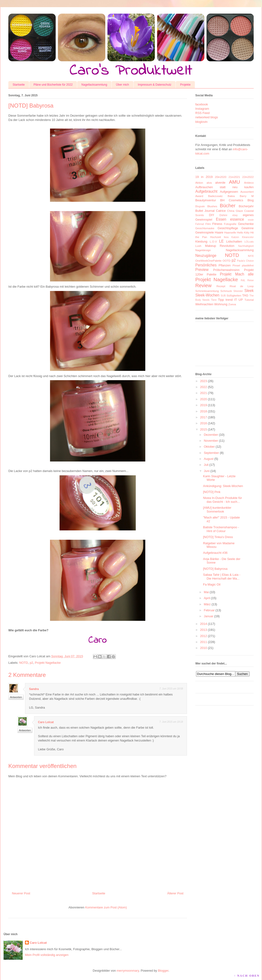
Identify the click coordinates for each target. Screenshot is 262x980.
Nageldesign (203, 250)
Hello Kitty (243, 232)
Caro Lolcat (46, 722)
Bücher (228, 205)
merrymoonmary (128, 971)
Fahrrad (200, 224)
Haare (219, 232)
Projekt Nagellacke (48, 663)
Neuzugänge (206, 256)
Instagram (202, 109)
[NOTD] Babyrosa (215, 569)
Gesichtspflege (228, 228)
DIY (212, 215)
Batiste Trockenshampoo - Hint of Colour (221, 529)
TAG (245, 295)
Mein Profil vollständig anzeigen (47, 955)
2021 (204, 393)
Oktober (209, 447)
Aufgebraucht (206, 191)
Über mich (123, 85)
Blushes (212, 206)
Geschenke (246, 224)
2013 (204, 630)
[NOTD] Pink (212, 492)
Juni (207, 471)
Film (208, 224)
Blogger (163, 971)
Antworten (16, 697)
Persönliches (206, 265)
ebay (235, 215)
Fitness (217, 224)
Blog (251, 200)
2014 (204, 624)
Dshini (223, 215)
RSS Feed (202, 113)
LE (221, 241)
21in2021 (234, 177)
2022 (204, 387)
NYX (251, 256)
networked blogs (207, 117)
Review (203, 285)
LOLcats (249, 242)
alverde (220, 183)
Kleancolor (248, 237)
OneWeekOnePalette (208, 261)
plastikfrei (248, 265)
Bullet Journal (205, 211)
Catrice (221, 211)
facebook (202, 104)
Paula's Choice (245, 261)
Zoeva (232, 304)
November (211, 441)
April (207, 598)
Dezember (211, 435)
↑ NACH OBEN (247, 976)
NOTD (24, 663)
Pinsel (236, 265)
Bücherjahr (246, 206)
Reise (250, 280)
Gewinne (248, 228)
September (212, 453)
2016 (204, 423)
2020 (204, 399)
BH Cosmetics (232, 200)
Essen (221, 219)
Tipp (221, 300)
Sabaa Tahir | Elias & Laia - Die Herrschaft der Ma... (222, 577)
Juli (206, 465)
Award (199, 196)
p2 (31, 663)
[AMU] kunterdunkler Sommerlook (217, 510)
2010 (204, 648)
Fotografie (230, 224)
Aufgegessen (229, 192)
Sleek (249, 291)
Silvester (238, 291)
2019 (204, 405)
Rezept (221, 286)
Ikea (226, 237)
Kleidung (201, 241)
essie (251, 220)
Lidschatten (234, 241)
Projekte (185, 85)
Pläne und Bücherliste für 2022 (53, 85)
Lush (198, 246)
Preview (202, 270)
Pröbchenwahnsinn (226, 270)
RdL (243, 280)
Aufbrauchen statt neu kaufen (224, 187)
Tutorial (249, 300)
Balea (231, 196)
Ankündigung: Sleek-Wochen (223, 486)
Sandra (34, 689)
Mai (206, 592)
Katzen (235, 237)
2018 (204, 411)
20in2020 (221, 177)
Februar (209, 610)
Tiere (214, 300)
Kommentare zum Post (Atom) (106, 907)
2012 (204, 636)
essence (237, 219)
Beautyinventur (206, 200)
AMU (234, 182)
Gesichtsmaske (205, 228)
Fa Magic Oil (212, 584)
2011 (204, 642)
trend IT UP (234, 300)
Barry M (247, 196)
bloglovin (201, 122)
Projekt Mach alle (237, 274)
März (207, 604)
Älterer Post (175, 893)
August (209, 459)
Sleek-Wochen (207, 295)
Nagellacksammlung (94, 85)
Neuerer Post (21, 893)
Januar (209, 616)
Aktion (199, 183)
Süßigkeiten (234, 295)
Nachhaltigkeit (246, 246)
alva (209, 183)
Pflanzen (225, 265)
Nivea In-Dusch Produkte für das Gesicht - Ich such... (222, 500)
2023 (204, 381)
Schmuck (226, 291)
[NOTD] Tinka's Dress (218, 537)
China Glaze (235, 211)
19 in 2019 (204, 177)
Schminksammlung (207, 291)
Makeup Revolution (220, 246)
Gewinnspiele (205, 232)
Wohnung (221, 304)
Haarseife (230, 232)
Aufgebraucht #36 (215, 553)
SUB (223, 296)
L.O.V (213, 241)
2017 (204, 417)
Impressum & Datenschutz (155, 85)
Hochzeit (215, 237)
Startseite (19, 85)
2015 (204, 429)
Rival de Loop (242, 286)
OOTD (227, 261)
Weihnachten (204, 304)
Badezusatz (215, 196)
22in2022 (248, 177)
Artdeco (249, 183)
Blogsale (200, 206)
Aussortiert (247, 192)
